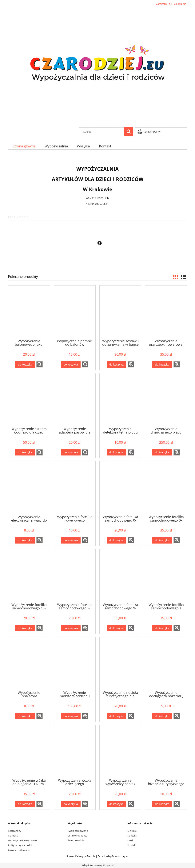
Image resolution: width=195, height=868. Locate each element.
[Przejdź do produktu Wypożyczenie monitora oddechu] (75, 663)
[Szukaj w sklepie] (102, 132)
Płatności (13, 836)
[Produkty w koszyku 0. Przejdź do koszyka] (149, 132)
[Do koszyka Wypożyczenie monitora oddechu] (71, 716)
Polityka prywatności (20, 845)
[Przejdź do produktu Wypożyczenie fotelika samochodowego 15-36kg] (29, 576)
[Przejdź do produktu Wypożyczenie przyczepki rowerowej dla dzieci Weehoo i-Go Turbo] (166, 312)
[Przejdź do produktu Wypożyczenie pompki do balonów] (75, 312)
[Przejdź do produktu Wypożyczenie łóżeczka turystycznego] (166, 751)
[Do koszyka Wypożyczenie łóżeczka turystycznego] (162, 804)
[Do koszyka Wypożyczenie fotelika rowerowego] (71, 540)
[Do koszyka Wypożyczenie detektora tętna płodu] (116, 453)
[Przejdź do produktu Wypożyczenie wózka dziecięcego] (75, 751)
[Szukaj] (129, 132)
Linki (130, 840)
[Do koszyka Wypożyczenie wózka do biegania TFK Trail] (25, 804)
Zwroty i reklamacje (19, 850)
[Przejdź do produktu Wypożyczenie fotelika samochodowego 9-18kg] (75, 576)
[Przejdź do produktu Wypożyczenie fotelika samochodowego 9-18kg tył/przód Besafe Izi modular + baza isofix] (120, 576)
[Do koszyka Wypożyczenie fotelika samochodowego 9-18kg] (71, 628)
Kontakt (132, 836)
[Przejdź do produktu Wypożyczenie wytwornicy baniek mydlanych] (120, 751)
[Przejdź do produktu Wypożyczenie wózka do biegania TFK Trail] (29, 751)
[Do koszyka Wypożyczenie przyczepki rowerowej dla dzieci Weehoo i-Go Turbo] (162, 364)
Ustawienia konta (77, 836)
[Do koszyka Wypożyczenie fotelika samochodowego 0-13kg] (116, 540)
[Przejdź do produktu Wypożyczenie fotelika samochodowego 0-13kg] (120, 488)
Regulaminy (15, 831)
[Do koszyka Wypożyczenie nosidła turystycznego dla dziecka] (116, 716)
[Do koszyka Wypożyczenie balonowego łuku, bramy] (25, 364)
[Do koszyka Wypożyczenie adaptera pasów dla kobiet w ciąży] (71, 453)
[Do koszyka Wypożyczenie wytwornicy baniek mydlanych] (116, 804)
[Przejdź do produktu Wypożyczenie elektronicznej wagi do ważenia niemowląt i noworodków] (29, 488)
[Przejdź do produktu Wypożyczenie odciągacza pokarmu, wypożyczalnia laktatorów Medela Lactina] (166, 663)
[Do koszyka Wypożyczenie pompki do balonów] (71, 364)
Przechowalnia (76, 840)
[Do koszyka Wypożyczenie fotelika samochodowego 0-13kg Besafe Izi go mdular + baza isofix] (162, 540)
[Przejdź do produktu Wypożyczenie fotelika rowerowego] (75, 488)
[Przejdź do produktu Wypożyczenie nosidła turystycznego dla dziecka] (120, 663)
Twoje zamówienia (78, 831)
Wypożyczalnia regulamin (22, 840)
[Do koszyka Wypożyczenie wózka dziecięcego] (71, 804)
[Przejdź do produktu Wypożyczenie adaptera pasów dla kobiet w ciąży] (97, 261)
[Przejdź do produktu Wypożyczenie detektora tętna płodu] (120, 400)
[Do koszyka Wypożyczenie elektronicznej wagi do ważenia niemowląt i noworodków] (25, 540)
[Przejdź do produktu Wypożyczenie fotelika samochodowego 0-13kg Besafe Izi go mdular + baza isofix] (166, 488)
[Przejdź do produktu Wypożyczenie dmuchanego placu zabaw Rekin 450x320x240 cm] (166, 400)
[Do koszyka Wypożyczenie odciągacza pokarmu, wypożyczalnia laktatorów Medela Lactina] (162, 716)
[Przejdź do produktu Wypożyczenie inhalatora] (29, 663)
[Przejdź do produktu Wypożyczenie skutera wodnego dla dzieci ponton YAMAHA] (29, 400)
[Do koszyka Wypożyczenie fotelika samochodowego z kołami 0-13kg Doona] (162, 628)
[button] (40, 364)
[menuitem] (24, 146)
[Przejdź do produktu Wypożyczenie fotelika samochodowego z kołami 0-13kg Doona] (166, 576)
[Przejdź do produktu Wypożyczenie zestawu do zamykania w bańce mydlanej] (120, 312)
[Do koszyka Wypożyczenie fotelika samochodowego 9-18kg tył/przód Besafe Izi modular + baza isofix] (116, 628)
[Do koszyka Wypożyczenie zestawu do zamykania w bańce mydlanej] (116, 364)
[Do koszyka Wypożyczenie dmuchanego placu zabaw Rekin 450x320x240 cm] (162, 453)
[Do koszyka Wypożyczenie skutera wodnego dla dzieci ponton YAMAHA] (25, 453)
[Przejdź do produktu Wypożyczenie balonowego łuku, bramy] (29, 312)
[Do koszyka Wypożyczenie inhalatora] (25, 716)
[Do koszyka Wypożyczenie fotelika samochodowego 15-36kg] (25, 628)
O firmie (132, 831)
